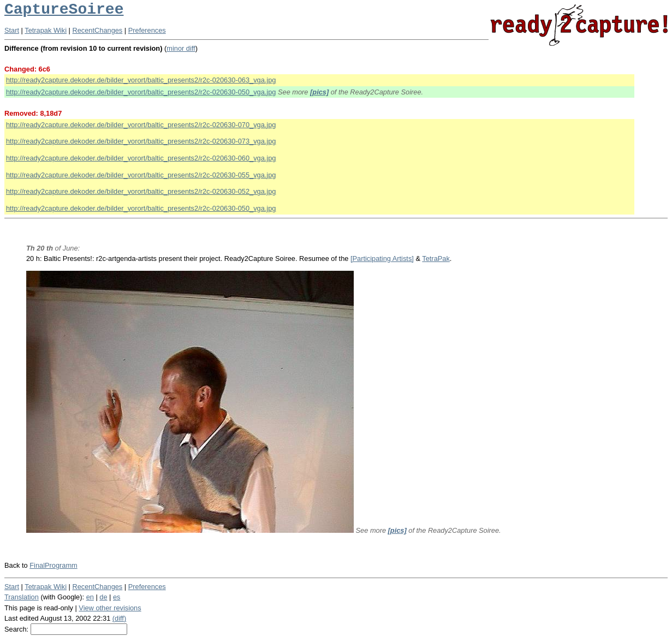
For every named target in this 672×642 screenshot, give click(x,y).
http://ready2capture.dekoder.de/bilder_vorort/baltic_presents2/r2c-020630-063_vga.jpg (141, 80)
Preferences (147, 30)
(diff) (119, 618)
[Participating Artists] (382, 258)
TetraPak (436, 258)
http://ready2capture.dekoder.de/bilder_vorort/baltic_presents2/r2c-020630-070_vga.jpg (141, 125)
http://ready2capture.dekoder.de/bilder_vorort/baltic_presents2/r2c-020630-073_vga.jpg (141, 141)
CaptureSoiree (64, 10)
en (90, 597)
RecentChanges (98, 30)
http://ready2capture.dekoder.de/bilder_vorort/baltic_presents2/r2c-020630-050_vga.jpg (141, 92)
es (117, 597)
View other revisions (110, 608)
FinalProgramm (53, 565)
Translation (22, 597)
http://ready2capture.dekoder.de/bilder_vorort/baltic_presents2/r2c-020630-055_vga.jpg (141, 175)
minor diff (181, 48)
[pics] (319, 92)
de (103, 597)
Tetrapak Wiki (46, 30)
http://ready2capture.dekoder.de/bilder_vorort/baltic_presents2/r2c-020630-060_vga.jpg (141, 158)
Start (12, 30)
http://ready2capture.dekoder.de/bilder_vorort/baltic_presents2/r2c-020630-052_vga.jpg (141, 191)
